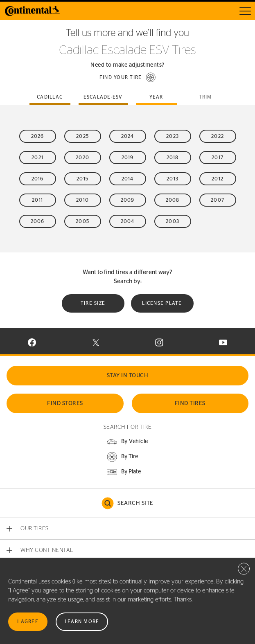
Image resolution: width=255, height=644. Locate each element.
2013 (173, 179)
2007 (218, 200)
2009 (128, 200)
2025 (82, 136)
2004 (128, 221)
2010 (82, 200)
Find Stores (65, 403)
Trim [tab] (205, 97)
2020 (82, 158)
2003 (173, 221)
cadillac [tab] (50, 97)
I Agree (28, 621)
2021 (37, 158)
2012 (218, 179)
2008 (173, 200)
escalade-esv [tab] (103, 97)
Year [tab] (156, 97)
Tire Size (93, 303)
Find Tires (190, 403)
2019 (128, 158)
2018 (173, 158)
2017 (218, 158)
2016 (38, 179)
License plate (162, 303)
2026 (38, 136)
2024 (128, 136)
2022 (218, 136)
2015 (82, 179)
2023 (173, 136)
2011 (37, 200)
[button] (128, 77)
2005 (82, 221)
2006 (38, 221)
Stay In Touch (128, 376)
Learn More (82, 621)
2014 (128, 179)
